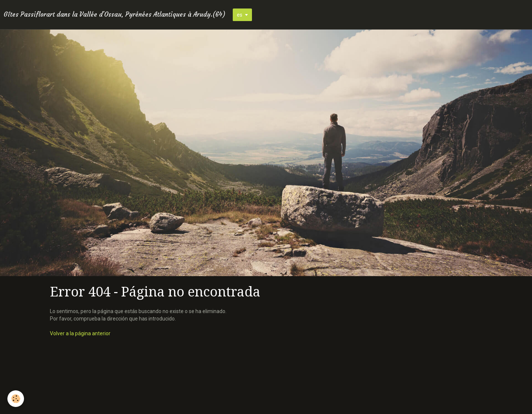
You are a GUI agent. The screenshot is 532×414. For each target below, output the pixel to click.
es (240, 15)
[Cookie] (16, 399)
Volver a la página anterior (80, 333)
